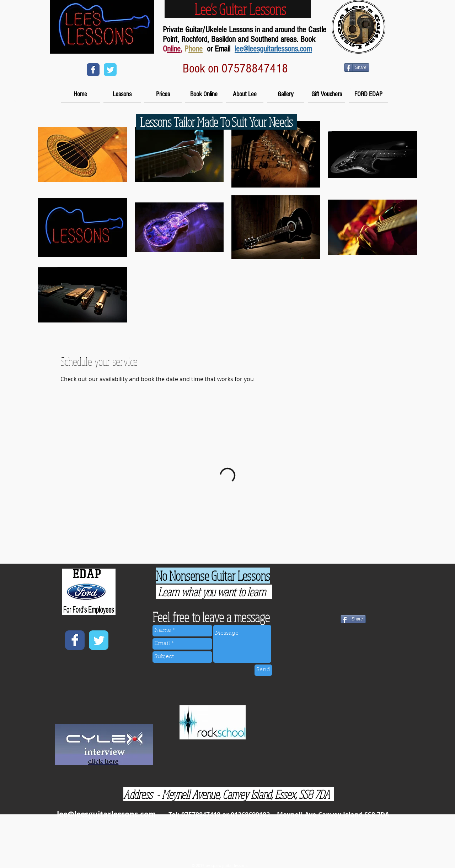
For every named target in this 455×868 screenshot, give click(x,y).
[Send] (263, 670)
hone (196, 49)
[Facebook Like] (323, 653)
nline (174, 49)
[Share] (357, 67)
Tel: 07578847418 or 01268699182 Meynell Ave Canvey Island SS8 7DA (279, 815)
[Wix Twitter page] (110, 70)
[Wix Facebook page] (93, 70)
